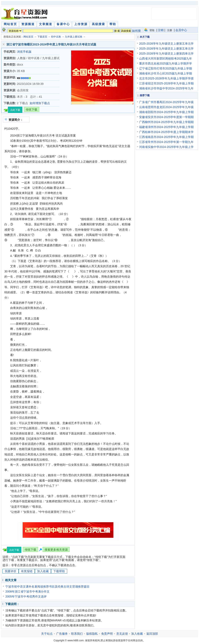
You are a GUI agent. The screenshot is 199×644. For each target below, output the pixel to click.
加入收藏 (43, 571)
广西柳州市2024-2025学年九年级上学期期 (166, 122)
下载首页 (42, 37)
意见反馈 (122, 634)
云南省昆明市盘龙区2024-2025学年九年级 (166, 107)
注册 (170, 30)
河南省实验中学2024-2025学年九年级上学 (166, 147)
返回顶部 (152, 634)
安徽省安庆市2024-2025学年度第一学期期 (166, 117)
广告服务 (62, 634)
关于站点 (47, 634)
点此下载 (15, 110)
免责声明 (107, 634)
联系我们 (77, 634)
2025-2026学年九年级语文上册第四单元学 (166, 54)
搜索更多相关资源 (56, 550)
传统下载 (32, 110)
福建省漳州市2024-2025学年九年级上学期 (166, 127)
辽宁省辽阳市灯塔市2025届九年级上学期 (166, 68)
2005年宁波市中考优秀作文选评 (26, 596)
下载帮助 (59, 571)
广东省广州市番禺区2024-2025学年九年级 (166, 102)
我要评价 (11, 571)
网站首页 (28, 37)
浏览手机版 (24, 52)
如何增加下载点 (40, 103)
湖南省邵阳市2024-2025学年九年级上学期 (166, 112)
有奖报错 (27, 571)
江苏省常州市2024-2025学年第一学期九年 (166, 142)
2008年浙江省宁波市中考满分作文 (27, 592)
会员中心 (181, 30)
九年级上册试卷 (74, 37)
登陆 (152, 30)
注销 (161, 30)
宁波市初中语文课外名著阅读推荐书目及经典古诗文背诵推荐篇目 (47, 587)
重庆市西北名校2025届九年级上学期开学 (166, 63)
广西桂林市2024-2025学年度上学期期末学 (166, 132)
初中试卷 (56, 37)
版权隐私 (92, 634)
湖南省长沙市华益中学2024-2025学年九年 (166, 88)
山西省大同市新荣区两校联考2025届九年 (166, 59)
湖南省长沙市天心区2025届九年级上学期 (166, 73)
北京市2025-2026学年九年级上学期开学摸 (166, 78)
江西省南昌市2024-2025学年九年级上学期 (166, 137)
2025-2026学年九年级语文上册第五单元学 (166, 44)
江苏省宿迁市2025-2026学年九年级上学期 (166, 83)
